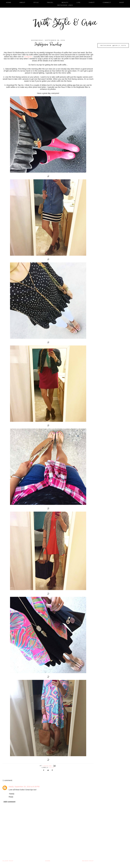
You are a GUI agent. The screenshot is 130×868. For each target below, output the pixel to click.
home (9, 2)
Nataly (11, 787)
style (36, 2)
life (79, 2)
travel (50, 2)
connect (107, 2)
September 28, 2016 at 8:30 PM (27, 787)
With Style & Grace (65, 23)
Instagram (28, 57)
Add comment (9, 802)
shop (122, 2)
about (22, 2)
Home (48, 861)
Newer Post (88, 861)
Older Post (8, 861)
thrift (92, 2)
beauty (65, 2)
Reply (11, 797)
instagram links (65, 5)
